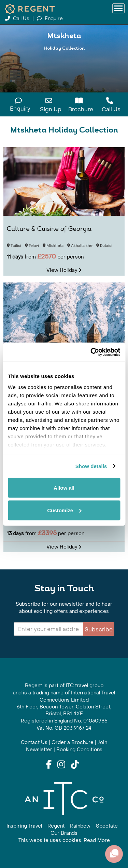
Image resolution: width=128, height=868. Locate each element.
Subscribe (99, 630)
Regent (56, 826)
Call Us (18, 19)
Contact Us (34, 743)
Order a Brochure (73, 743)
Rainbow (80, 826)
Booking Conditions (79, 750)
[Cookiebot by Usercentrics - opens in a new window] (91, 352)
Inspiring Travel (24, 826)
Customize (64, 510)
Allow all (64, 488)
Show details (91, 466)
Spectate (107, 826)
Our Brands (64, 833)
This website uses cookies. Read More (64, 840)
